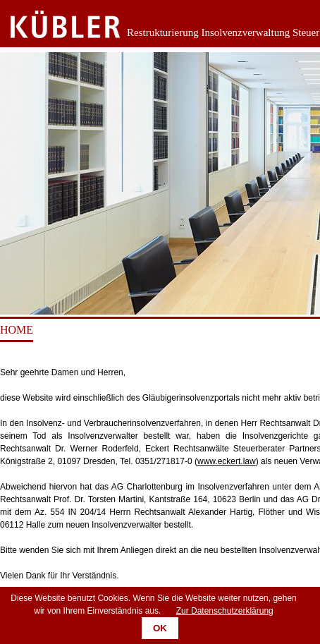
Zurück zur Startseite (55, 25)
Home (17, 330)
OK (160, 628)
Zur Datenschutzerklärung (225, 611)
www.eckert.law (227, 461)
